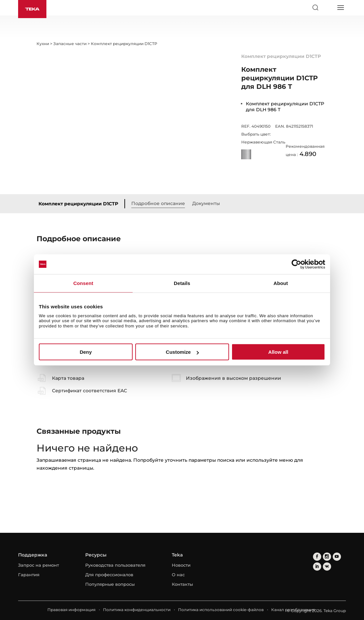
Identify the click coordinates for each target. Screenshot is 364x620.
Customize (182, 352)
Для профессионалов (109, 575)
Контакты (182, 584)
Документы (206, 203)
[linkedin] (317, 567)
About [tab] (281, 283)
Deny (86, 352)
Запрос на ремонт (39, 565)
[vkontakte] (327, 567)
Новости (181, 565)
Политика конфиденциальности (137, 610)
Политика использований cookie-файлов (221, 610)
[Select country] (328, 8)
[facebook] (317, 557)
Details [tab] (182, 283)
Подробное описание (158, 203)
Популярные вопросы (110, 584)
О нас (178, 575)
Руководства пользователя (115, 565)
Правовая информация (71, 610)
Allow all (278, 352)
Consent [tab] (83, 283)
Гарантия (29, 575)
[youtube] (337, 557)
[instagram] (327, 557)
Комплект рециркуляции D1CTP (78, 204)
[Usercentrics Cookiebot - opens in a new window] (296, 264)
